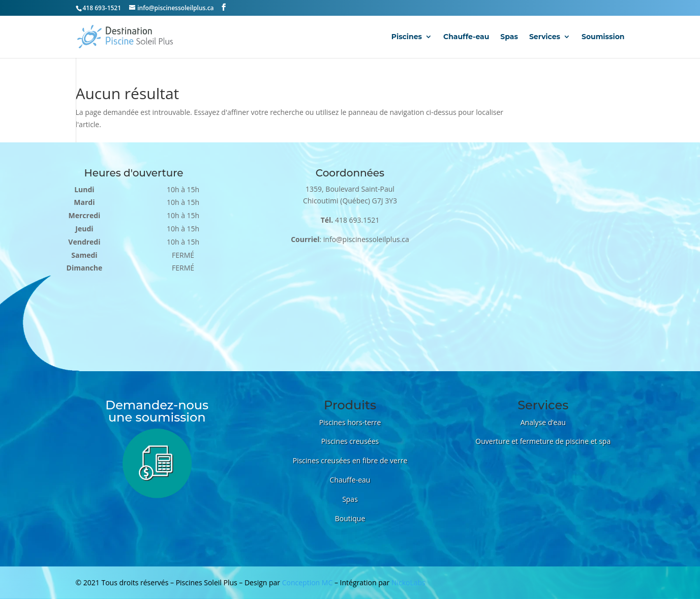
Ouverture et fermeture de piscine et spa (543, 441)
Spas (509, 37)
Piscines (407, 37)
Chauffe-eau (466, 37)
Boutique (350, 518)
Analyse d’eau (543, 422)
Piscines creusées (350, 441)
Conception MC (308, 582)
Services (545, 37)
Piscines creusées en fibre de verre (350, 460)
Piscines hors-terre (350, 422)
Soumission (603, 37)
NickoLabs (408, 582)
